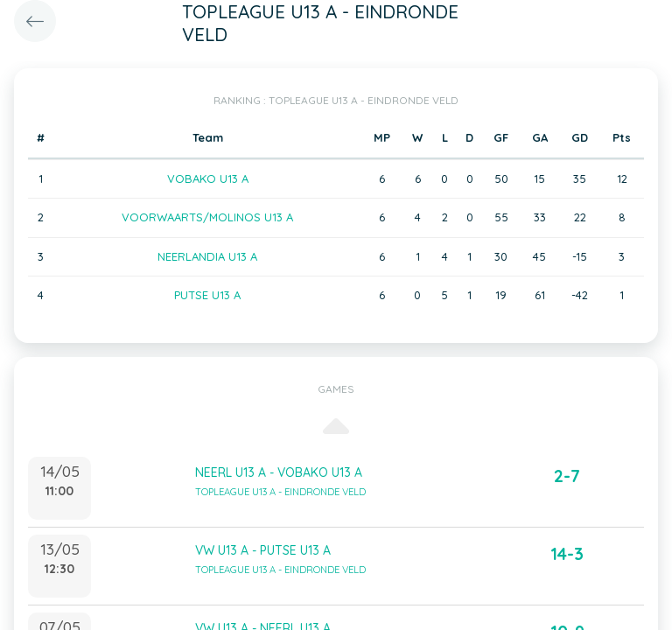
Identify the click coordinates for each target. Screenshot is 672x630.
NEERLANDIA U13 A (207, 256)
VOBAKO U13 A (208, 178)
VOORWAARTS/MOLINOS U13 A (207, 217)
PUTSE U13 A (207, 295)
